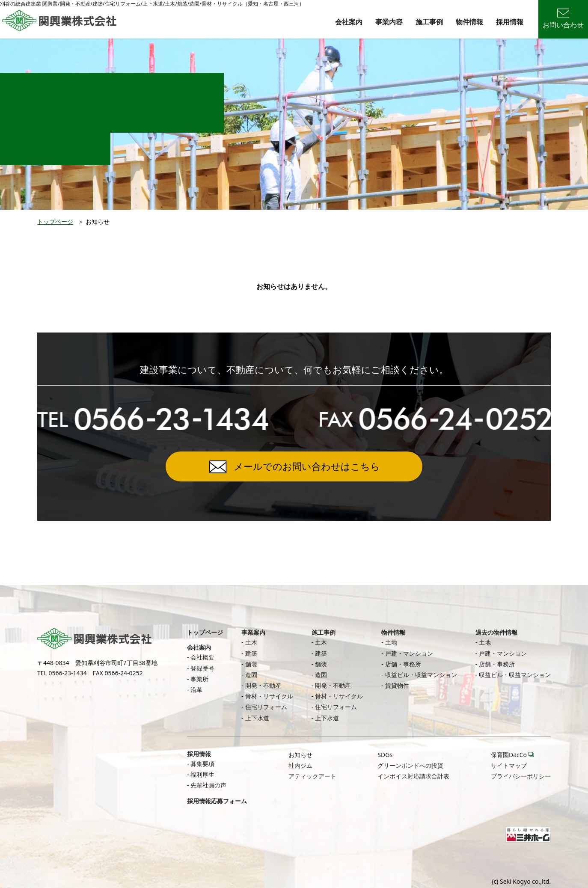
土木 (251, 642)
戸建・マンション (409, 653)
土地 (391, 642)
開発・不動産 (263, 685)
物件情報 (469, 22)
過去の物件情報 (496, 632)
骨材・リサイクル (269, 696)
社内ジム (300, 765)
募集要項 (202, 764)
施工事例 (429, 22)
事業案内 (253, 632)
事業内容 (389, 22)
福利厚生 (202, 774)
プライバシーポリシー (521, 776)
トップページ (55, 221)
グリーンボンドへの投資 (410, 765)
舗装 (251, 664)
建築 (251, 653)
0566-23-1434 (68, 673)
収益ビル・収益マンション (421, 675)
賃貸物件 (397, 685)
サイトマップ (509, 765)
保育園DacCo (509, 755)
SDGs (385, 755)
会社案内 (349, 22)
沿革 (196, 690)
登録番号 (202, 668)
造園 (251, 675)
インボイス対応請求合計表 (413, 776)
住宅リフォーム (266, 707)
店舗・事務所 (403, 664)
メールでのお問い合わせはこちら (307, 466)
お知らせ (300, 755)
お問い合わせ (563, 19)
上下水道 (257, 718)
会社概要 (202, 657)
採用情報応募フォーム (217, 801)
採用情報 (510, 22)
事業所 (199, 679)
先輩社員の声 (208, 785)
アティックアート (312, 776)
